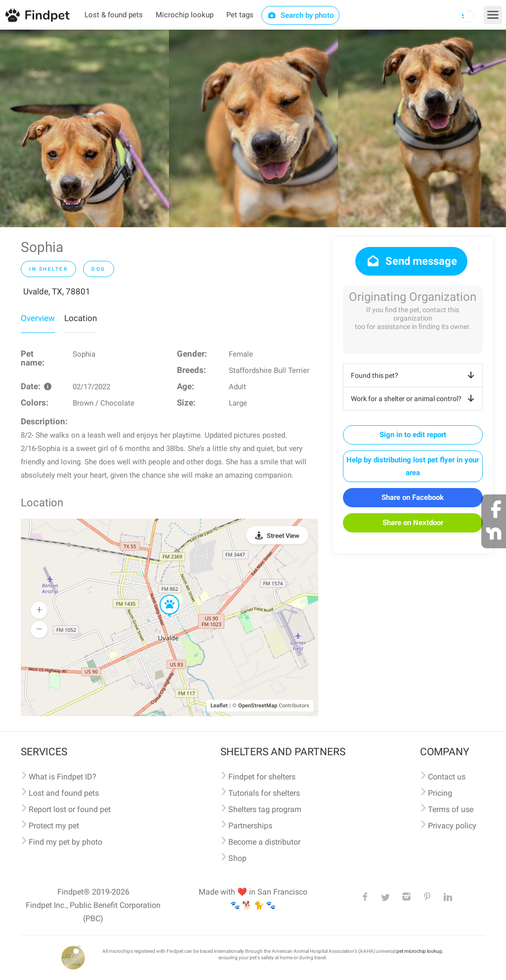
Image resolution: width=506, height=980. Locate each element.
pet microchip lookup (419, 951)
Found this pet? (414, 375)
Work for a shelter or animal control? (414, 399)
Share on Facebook (413, 497)
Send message (411, 261)
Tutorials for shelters (264, 793)
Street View (283, 536)
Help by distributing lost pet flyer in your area (413, 466)
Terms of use (451, 809)
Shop (237, 858)
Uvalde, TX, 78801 (57, 291)
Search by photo (301, 15)
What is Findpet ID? (63, 777)
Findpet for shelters (262, 777)
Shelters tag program (265, 809)
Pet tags (240, 15)
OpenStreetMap (258, 706)
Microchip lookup (185, 15)
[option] (84, 128)
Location (81, 318)
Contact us (447, 777)
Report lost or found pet (70, 809)
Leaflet (219, 706)
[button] (163, 595)
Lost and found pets (64, 793)
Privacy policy (452, 826)
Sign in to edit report (413, 435)
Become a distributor (264, 842)
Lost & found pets (114, 15)
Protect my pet (54, 826)
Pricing (440, 793)
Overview (38, 318)
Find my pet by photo (65, 842)
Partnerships (250, 826)
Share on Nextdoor (413, 523)
